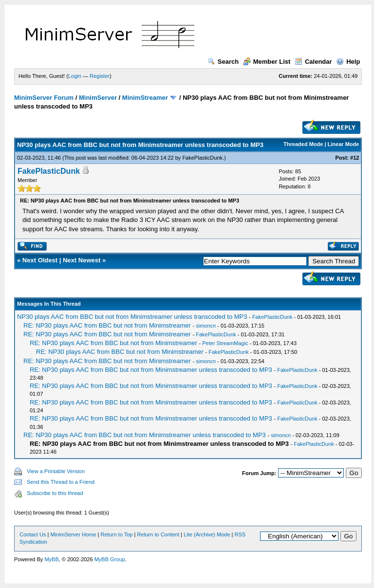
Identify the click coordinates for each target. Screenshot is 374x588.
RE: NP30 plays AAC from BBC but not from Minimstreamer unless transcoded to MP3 (151, 370)
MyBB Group (110, 559)
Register (100, 76)
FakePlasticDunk (202, 158)
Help (348, 62)
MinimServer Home (73, 534)
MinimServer (98, 98)
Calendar (313, 62)
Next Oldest (40, 260)
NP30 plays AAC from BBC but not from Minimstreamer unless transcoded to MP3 (132, 317)
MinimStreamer (145, 98)
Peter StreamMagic (225, 343)
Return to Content (158, 534)
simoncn (206, 326)
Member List (267, 62)
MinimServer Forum (44, 98)
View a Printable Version (56, 471)
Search (223, 62)
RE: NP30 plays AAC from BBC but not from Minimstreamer (107, 325)
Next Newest (82, 260)
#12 (355, 158)
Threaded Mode (303, 144)
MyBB (51, 559)
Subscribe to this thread (55, 493)
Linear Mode (344, 144)
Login (75, 76)
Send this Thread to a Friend (61, 482)
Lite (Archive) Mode (207, 534)
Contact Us (33, 534)
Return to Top (117, 534)
